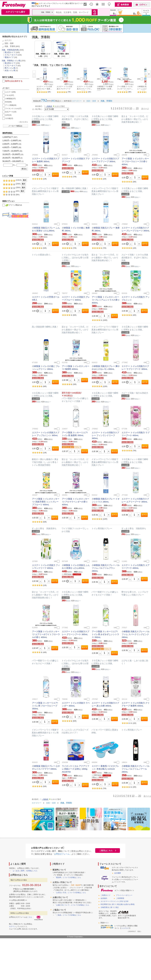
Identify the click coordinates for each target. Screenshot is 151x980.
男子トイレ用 (10, 68)
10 (131, 108)
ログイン (12, 926)
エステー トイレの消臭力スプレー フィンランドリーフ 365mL (105, 435)
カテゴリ (8, 40)
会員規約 (104, 898)
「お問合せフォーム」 (62, 854)
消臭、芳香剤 (10, 46)
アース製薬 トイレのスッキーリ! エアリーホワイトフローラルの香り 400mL (46, 634)
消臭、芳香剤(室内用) (10, 50)
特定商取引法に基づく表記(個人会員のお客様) (118, 904)
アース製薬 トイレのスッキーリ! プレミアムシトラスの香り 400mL (106, 300)
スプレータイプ (11, 55)
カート (55, 175)
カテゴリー (37, 803)
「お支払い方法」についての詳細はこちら (70, 893)
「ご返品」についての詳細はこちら (68, 915)
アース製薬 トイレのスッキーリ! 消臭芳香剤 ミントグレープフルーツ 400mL (46, 502)
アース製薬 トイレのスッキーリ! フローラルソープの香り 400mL (135, 161)
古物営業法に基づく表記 (110, 907)
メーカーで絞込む (15, 126)
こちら (30, 917)
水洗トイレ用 (10, 71)
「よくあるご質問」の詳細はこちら (24, 871)
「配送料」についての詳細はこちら (68, 877)
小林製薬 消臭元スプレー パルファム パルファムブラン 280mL (106, 568)
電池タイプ (9, 57)
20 (137, 108)
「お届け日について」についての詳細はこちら (72, 905)
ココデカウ (125, 928)
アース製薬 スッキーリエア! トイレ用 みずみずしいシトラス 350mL (105, 634)
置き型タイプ (10, 52)
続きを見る (24, 122)
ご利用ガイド (106, 895)
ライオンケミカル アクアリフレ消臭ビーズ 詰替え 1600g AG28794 (76, 769)
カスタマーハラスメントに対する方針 (115, 901)
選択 (25, 180)
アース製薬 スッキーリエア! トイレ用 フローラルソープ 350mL (45, 706)
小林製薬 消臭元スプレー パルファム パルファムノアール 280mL (136, 769)
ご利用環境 (120, 898)
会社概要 (118, 873)
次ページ (145, 108)
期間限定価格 (68, 447)
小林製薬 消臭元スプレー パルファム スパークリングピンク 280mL (136, 634)
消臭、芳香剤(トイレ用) (11, 61)
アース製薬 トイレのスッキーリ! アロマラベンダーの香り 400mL (76, 502)
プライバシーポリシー (124, 895)
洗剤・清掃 (9, 43)
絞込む (24, 169)
